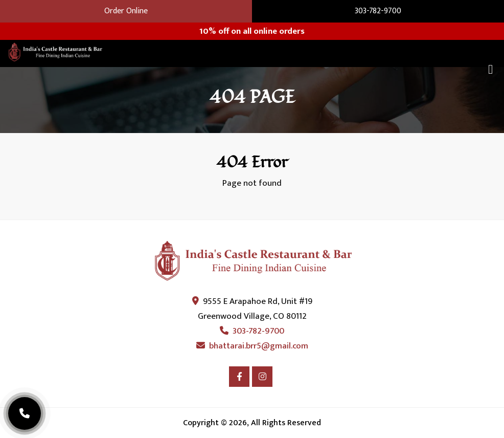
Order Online (126, 11)
